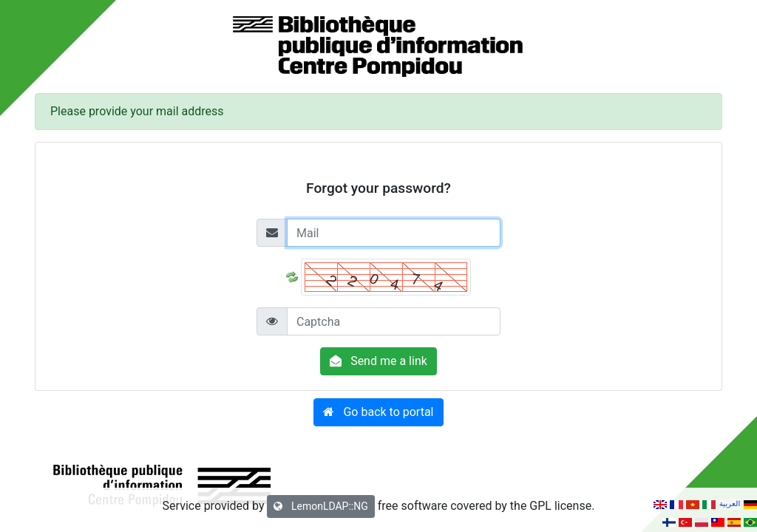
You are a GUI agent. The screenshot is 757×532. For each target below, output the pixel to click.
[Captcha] (394, 321)
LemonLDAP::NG (320, 506)
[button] (378, 412)
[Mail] (394, 233)
